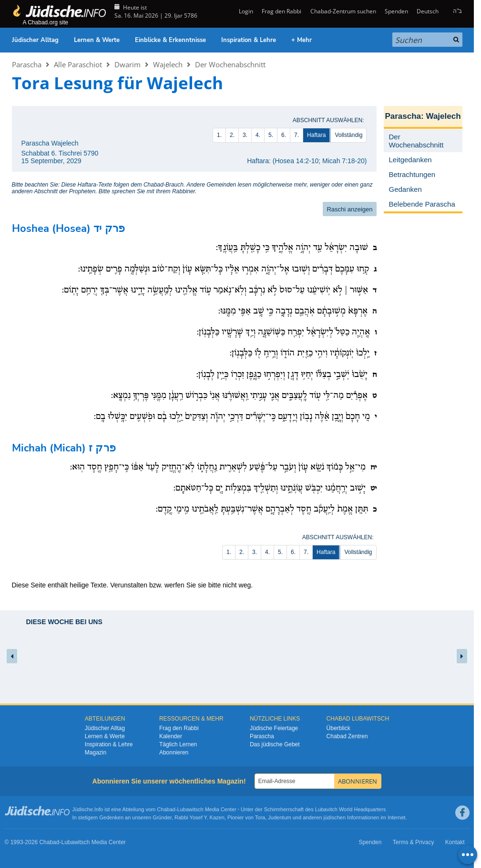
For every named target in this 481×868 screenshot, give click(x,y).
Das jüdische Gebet (275, 744)
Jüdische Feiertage (274, 728)
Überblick (338, 728)
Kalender (171, 736)
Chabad (166, 809)
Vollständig (348, 135)
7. (297, 135)
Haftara (316, 135)
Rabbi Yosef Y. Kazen (200, 817)
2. (232, 135)
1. (219, 135)
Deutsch (428, 11)
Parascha (27, 64)
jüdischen (335, 817)
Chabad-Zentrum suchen (343, 11)
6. (284, 135)
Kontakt (455, 842)
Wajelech (168, 64)
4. (258, 135)
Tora (260, 817)
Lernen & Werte (97, 40)
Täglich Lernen (178, 744)
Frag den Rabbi (281, 11)
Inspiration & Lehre (249, 40)
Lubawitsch (190, 809)
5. (271, 135)
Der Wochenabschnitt (230, 64)
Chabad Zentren (347, 736)
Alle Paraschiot (78, 64)
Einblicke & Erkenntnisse (170, 40)
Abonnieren (174, 753)
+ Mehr (302, 40)
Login (245, 11)
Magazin (96, 753)
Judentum (279, 817)
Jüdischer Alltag (35, 40)
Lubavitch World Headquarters (350, 809)
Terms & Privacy (414, 842)
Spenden (396, 11)
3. (245, 135)
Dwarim (128, 64)
